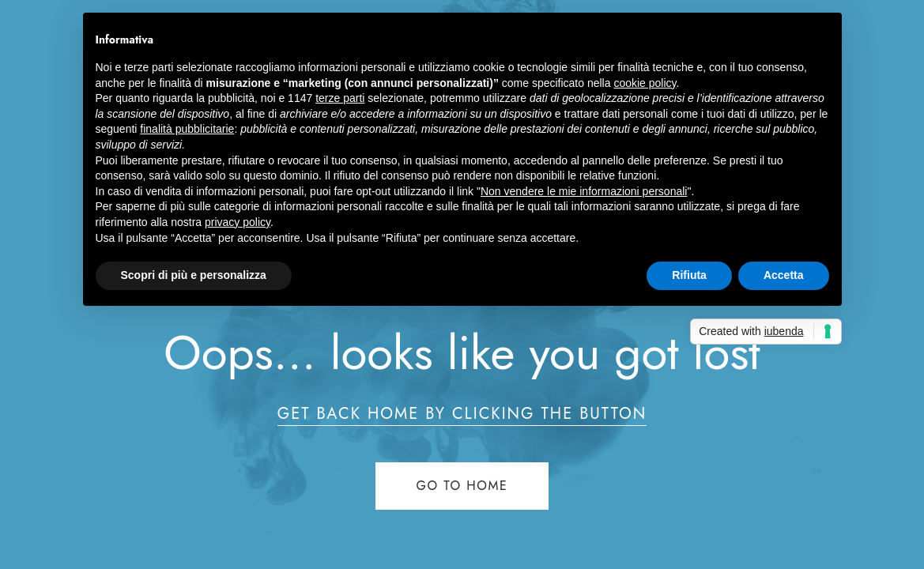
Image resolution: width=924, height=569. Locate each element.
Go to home (462, 486)
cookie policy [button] (645, 83)
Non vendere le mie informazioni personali (584, 191)
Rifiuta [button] (689, 275)
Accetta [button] (784, 275)
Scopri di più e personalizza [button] (194, 275)
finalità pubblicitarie (187, 129)
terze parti (340, 98)
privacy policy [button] (238, 222)
